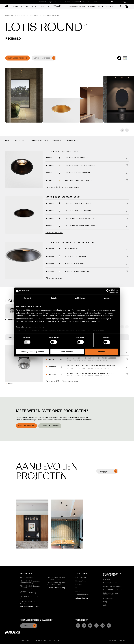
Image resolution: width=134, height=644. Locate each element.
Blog (105, 602)
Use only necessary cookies (32, 352)
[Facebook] (84, 625)
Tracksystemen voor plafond (29, 602)
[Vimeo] (96, 625)
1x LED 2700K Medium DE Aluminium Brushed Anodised (92, 358)
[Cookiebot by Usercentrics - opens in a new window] (108, 291)
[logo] (7, 6)
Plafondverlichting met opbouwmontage (30, 582)
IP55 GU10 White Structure (79, 211)
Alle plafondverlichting (30, 606)
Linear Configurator (48, 2)
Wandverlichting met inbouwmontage (56, 583)
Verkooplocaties (26, 426)
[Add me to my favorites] (85, 25)
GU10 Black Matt (73, 249)
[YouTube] (103, 625)
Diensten (107, 579)
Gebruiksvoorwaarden (52, 640)
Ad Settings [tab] (80, 298)
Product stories (27, 577)
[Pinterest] (109, 625)
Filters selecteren (71, 187)
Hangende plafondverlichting (28, 592)
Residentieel (81, 581)
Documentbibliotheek (112, 590)
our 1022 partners (30, 310)
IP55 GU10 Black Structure (78, 203)
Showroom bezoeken (50, 426)
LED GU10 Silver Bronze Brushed (81, 165)
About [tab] (107, 298)
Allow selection (67, 352)
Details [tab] (54, 298)
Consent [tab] (27, 298)
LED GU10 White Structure (78, 173)
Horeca (79, 588)
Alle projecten (82, 598)
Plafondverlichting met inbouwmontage (30, 587)
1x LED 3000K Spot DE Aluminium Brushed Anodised (91, 373)
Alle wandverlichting (56, 588)
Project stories (82, 577)
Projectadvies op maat (113, 586)
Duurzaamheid (78, 2)
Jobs (88, 2)
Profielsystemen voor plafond (29, 597)
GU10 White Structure (76, 256)
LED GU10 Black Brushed (77, 158)
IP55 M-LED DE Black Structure (80, 218)
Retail (78, 591)
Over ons (97, 2)
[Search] (121, 6)
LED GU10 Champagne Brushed (79, 181)
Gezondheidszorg (83, 595)
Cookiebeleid (37, 640)
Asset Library (64, 2)
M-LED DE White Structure (78, 271)
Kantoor (79, 584)
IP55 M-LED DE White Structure (80, 226)
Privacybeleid (25, 640)
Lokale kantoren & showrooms (111, 594)
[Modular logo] (12, 633)
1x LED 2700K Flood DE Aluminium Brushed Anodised (91, 366)
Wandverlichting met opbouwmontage (56, 578)
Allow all (102, 352)
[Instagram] (78, 625)
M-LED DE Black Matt (75, 264)
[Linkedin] (90, 625)
